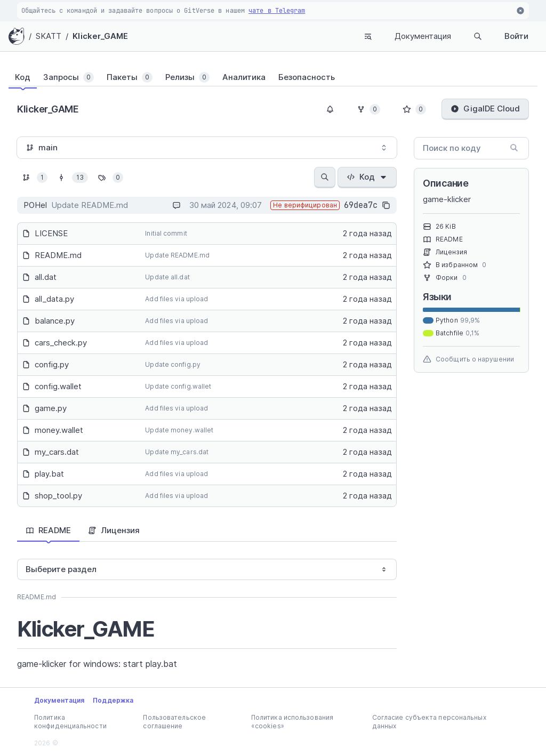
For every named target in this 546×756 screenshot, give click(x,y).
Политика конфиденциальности (70, 722)
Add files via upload (176, 299)
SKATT (49, 36)
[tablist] (273, 77)
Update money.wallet (179, 430)
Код (367, 177)
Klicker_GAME (100, 36)
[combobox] (207, 148)
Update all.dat (167, 277)
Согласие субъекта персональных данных (429, 722)
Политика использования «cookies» (292, 722)
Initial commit (166, 233)
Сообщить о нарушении (468, 359)
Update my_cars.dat (177, 452)
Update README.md (177, 255)
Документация (423, 36)
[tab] (23, 77)
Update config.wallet (178, 386)
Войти (516, 36)
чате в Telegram (277, 11)
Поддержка (113, 700)
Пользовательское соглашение (174, 722)
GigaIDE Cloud (485, 108)
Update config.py (173, 364)
